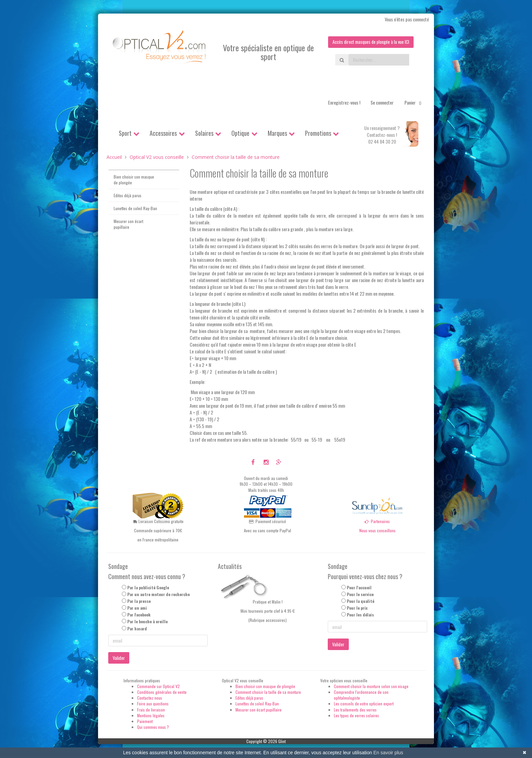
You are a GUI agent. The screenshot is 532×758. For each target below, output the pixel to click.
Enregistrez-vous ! (344, 102)
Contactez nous (150, 698)
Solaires (204, 133)
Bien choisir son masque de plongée (134, 180)
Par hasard (137, 628)
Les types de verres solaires (356, 715)
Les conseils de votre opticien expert (364, 704)
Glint (282, 741)
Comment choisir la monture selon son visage (371, 686)
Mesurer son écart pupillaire (128, 224)
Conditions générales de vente (162, 692)
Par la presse (139, 601)
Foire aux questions (153, 704)
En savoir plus (388, 753)
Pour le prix (357, 608)
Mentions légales (151, 715)
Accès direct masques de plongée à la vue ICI (369, 42)
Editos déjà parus (128, 195)
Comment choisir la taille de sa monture (268, 692)
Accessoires (163, 133)
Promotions (318, 133)
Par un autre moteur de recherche (158, 594)
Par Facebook (139, 615)
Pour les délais (360, 615)
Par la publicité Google (148, 587)
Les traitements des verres (355, 710)
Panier (414, 103)
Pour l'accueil (359, 587)
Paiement (145, 721)
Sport (125, 133)
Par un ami (137, 608)
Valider (119, 658)
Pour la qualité (360, 601)
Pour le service (360, 594)
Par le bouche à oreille (147, 622)
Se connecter (382, 102)
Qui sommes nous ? (153, 727)
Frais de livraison (151, 710)
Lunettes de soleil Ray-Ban (135, 208)
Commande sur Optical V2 (158, 686)
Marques (277, 133)
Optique (240, 133)
